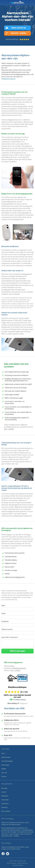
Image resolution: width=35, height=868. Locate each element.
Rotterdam (5, 796)
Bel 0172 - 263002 (19, 33)
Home (3, 753)
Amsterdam (5, 800)
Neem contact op (19, 28)
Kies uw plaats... (6, 811)
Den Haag (4, 788)
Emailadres (5, 621)
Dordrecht (4, 808)
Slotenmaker (5, 765)
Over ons (4, 773)
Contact (4, 777)
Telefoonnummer (7, 629)
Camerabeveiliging (7, 761)
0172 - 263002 (9, 429)
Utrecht (4, 792)
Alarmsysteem (6, 757)
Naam (3, 606)
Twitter (8, 854)
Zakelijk (4, 769)
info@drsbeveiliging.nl (8, 79)
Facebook (3, 854)
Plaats (3, 613)
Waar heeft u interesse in (10, 637)
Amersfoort (5, 804)
